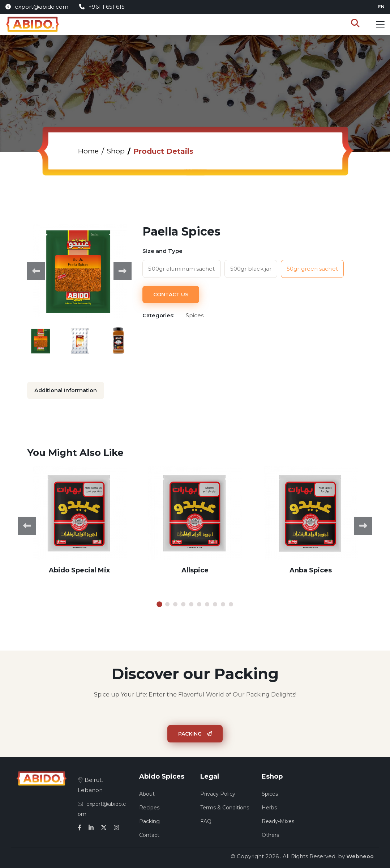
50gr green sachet (312, 269)
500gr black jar (251, 269)
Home (89, 151)
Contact (149, 834)
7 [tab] (207, 604)
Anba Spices (311, 570)
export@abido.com (37, 7)
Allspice (195, 570)
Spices (270, 793)
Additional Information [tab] (66, 390)
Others (270, 834)
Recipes (149, 807)
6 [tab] (199, 604)
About (147, 793)
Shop (118, 151)
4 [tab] (183, 604)
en (381, 7)
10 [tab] (231, 604)
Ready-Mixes (278, 821)
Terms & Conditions (225, 807)
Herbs (269, 807)
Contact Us (171, 294)
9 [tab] (223, 604)
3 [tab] (175, 604)
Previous (36, 271)
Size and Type (162, 251)
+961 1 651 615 (102, 7)
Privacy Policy (218, 793)
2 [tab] (167, 604)
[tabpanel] (80, 525)
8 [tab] (215, 604)
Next (123, 271)
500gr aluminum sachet (181, 269)
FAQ (206, 821)
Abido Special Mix (79, 570)
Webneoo (360, 856)
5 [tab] (191, 604)
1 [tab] (159, 604)
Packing (195, 733)
